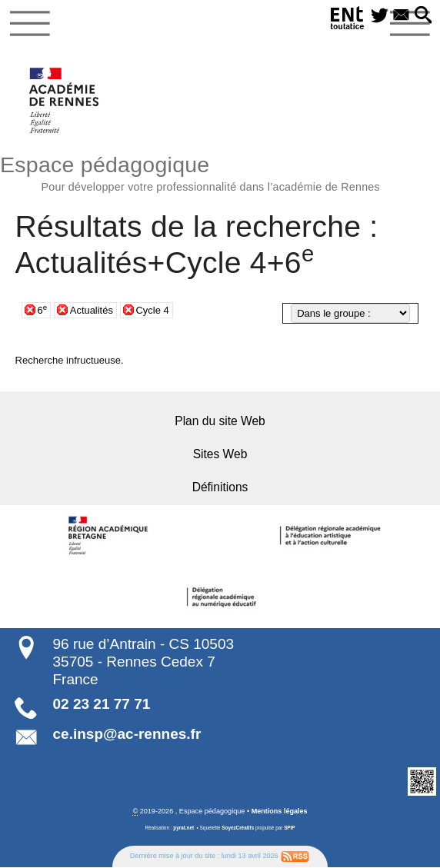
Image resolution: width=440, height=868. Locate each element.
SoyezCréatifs (238, 828)
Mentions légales (279, 812)
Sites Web (220, 455)
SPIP (290, 828)
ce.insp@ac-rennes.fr (127, 735)
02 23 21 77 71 (102, 705)
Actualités (92, 310)
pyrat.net (183, 828)
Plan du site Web (220, 422)
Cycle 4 (153, 310)
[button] (423, 16)
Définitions (220, 488)
